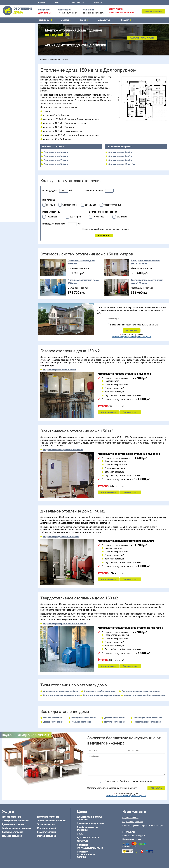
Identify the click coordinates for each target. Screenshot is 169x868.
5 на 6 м (5, 163)
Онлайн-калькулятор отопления (87, 829)
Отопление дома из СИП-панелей (16, 191)
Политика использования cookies (86, 855)
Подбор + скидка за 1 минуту (26, 735)
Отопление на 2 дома (11, 100)
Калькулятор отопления (12, 84)
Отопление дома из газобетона (15, 181)
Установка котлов (9, 63)
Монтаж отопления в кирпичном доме (102, 695)
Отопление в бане (9, 97)
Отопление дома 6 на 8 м (120, 152)
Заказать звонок (153, 11)
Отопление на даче (10, 94)
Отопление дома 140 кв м (56, 152)
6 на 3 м (16, 163)
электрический (70, 205)
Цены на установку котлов (90, 823)
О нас (57, 3)
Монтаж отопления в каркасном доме (61, 695)
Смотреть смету (108, 412)
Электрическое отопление (13, 28)
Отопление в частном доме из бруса (60, 691)
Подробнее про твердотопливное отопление (64, 624)
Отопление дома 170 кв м (56, 160)
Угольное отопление (10, 42)
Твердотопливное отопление (14, 49)
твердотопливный (112, 205)
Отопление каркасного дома (14, 188)
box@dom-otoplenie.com (93, 13)
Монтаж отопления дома (12, 67)
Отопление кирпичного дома (14, 195)
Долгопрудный (45, 13)
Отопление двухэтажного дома (15, 107)
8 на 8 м (28, 166)
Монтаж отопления (47, 836)
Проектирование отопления (14, 90)
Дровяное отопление (11, 39)
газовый (51, 205)
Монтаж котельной (10, 59)
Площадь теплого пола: (54, 224)
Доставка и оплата (76, 3)
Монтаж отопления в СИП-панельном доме (144, 695)
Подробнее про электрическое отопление (63, 450)
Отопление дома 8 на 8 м (120, 160)
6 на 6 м (28, 163)
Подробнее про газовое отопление (60, 370)
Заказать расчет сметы (142, 38)
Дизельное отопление (11, 32)
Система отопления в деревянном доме (141, 691)
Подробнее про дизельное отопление (61, 537)
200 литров (75, 217)
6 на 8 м (5, 166)
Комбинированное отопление (14, 35)
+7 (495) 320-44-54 (67, 13)
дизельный (90, 205)
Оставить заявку (130, 412)
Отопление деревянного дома (15, 184)
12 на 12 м (6, 170)
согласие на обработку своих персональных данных (132, 337)
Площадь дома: (50, 191)
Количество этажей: (94, 191)
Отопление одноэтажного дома (15, 104)
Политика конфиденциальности (90, 847)
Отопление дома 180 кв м (56, 164)
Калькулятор (103, 20)
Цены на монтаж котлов (12, 77)
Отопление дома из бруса (13, 178)
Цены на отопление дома (13, 74)
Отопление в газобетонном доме (100, 691)
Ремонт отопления (46, 832)
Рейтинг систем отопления (18, 81)
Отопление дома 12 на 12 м (122, 164)
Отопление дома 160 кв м (56, 156)
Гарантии (82, 841)
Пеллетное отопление (11, 45)
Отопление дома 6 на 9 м (120, 156)
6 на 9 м (16, 166)
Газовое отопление (10, 25)
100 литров (52, 217)
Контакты (98, 3)
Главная (42, 3)
